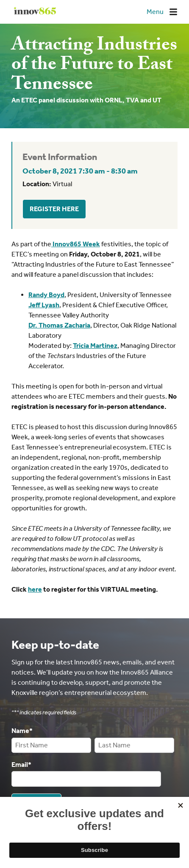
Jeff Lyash (44, 305)
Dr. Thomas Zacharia (59, 325)
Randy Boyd (46, 295)
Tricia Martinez (95, 346)
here (35, 589)
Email (21, 764)
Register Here (54, 209)
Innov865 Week (76, 244)
